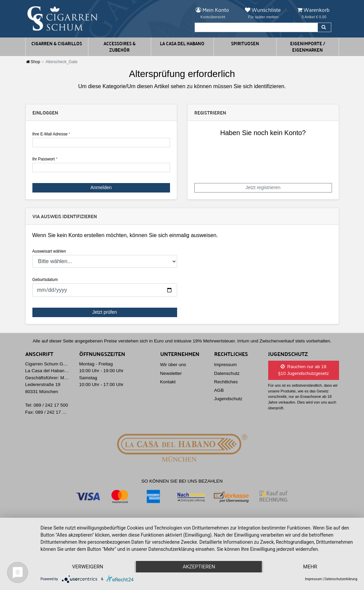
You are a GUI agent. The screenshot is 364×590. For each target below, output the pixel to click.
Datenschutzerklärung (341, 579)
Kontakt (168, 382)
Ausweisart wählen (49, 251)
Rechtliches (226, 382)
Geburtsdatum (45, 280)
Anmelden (101, 187)
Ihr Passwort (45, 159)
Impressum (226, 365)
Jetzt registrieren (263, 187)
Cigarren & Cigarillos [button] (57, 43)
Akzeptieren (199, 567)
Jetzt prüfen (104, 312)
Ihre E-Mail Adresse (51, 134)
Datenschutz (227, 373)
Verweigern (88, 567)
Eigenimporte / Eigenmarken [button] (308, 47)
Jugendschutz (228, 399)
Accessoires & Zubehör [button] (120, 47)
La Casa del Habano (182, 43)
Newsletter (171, 373)
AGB (219, 390)
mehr (310, 567)
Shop (33, 62)
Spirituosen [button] (245, 43)
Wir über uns (173, 365)
